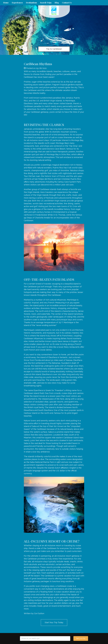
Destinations (31, 3)
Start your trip (81, 638)
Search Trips (46, 3)
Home (6, 3)
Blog (57, 3)
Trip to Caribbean (54, 49)
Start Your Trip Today (54, 622)
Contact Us (67, 3)
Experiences (17, 3)
